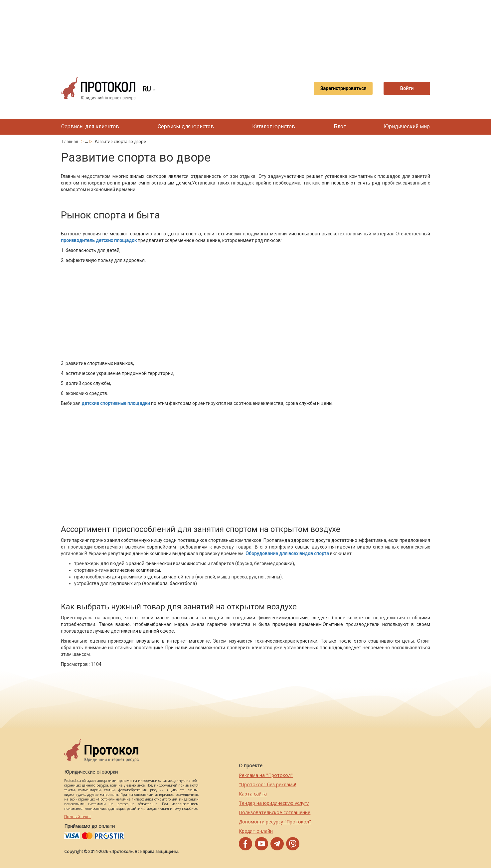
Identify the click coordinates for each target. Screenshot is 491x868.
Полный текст (78, 817)
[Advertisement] (245, 33)
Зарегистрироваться (343, 88)
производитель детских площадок (99, 240)
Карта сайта (253, 794)
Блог (340, 126)
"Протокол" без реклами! (267, 784)
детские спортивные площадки (116, 403)
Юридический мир (407, 126)
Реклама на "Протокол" (266, 775)
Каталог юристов (274, 126)
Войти (407, 88)
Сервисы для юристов (186, 126)
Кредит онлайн (256, 831)
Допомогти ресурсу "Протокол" (275, 822)
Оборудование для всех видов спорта (287, 554)
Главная (71, 141)
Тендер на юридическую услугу (274, 803)
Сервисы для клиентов (90, 126)
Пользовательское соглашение (275, 812)
